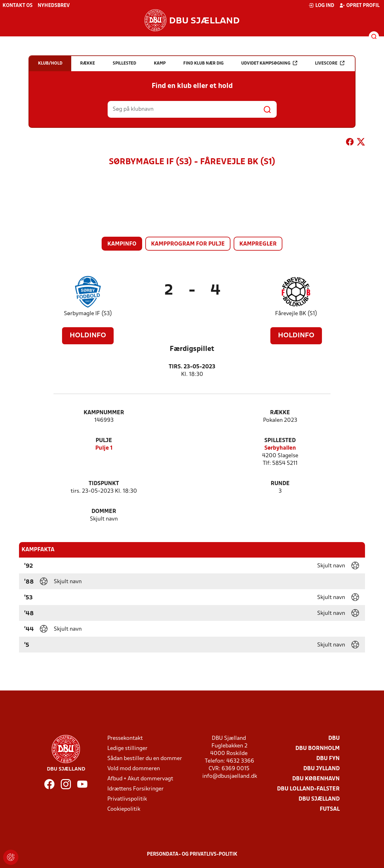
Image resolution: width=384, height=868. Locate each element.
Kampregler (258, 244)
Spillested (280, 441)
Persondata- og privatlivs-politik (192, 854)
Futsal (330, 809)
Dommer (104, 512)
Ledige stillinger (127, 749)
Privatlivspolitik (127, 799)
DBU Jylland (321, 769)
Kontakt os (18, 6)
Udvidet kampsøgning (269, 63)
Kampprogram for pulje (188, 244)
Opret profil (359, 5)
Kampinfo (122, 244)
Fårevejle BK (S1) (296, 314)
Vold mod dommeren (134, 769)
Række (280, 413)
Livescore (330, 63)
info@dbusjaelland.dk (230, 776)
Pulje (104, 441)
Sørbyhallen (280, 448)
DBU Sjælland (319, 799)
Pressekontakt (125, 738)
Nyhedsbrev (54, 6)
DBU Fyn (328, 759)
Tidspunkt (104, 484)
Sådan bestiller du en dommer (145, 759)
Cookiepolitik (124, 809)
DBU (334, 738)
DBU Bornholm (318, 749)
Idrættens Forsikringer (135, 789)
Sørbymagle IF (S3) (88, 314)
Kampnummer (104, 413)
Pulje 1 (104, 448)
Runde (280, 484)
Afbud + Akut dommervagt (140, 779)
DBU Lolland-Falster (308, 789)
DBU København (316, 779)
